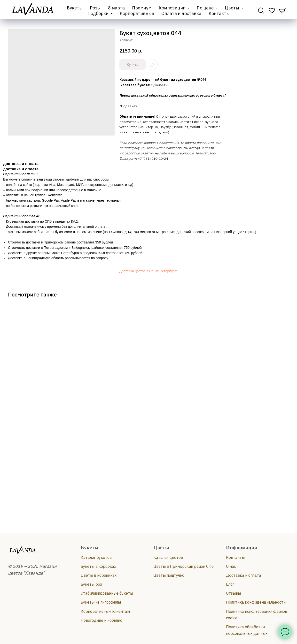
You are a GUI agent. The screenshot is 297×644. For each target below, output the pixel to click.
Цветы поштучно (169, 575)
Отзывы (233, 593)
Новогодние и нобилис (101, 620)
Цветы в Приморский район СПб (184, 566)
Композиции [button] (173, 8)
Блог (230, 584)
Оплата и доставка (181, 13)
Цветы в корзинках (99, 575)
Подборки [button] (98, 13)
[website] (261, 11)
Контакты (219, 13)
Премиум (142, 8)
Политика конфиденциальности (256, 602)
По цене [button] (206, 8)
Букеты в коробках (98, 566)
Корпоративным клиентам (105, 611)
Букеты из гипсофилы (101, 602)
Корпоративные (137, 13)
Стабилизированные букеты (107, 593)
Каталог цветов (168, 557)
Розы (95, 8)
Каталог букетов (96, 557)
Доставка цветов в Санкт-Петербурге (149, 271)
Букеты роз (91, 584)
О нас (231, 566)
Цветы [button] (232, 8)
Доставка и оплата (244, 575)
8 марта (116, 8)
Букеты (75, 8)
